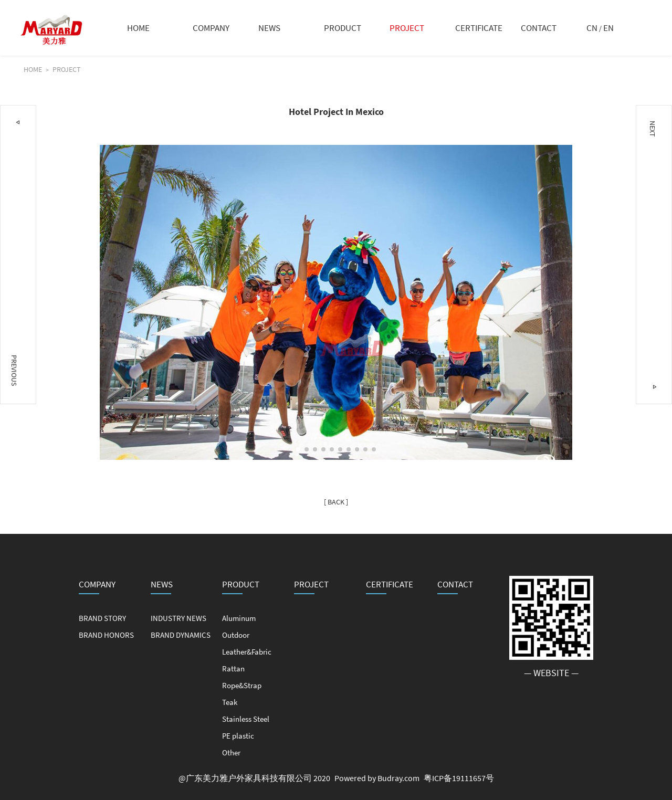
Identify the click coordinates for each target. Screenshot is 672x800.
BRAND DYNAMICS (181, 635)
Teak (230, 702)
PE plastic (238, 736)
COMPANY (211, 28)
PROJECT (407, 28)
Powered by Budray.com (377, 778)
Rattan (233, 669)
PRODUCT (343, 28)
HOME (138, 28)
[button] (298, 449)
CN (592, 28)
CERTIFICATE (479, 28)
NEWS (269, 28)
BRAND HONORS (106, 635)
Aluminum (239, 618)
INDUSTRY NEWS (178, 618)
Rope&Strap (242, 685)
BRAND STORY (102, 618)
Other (231, 752)
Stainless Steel (246, 719)
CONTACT (539, 28)
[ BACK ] (336, 502)
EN (608, 28)
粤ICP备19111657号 (459, 778)
